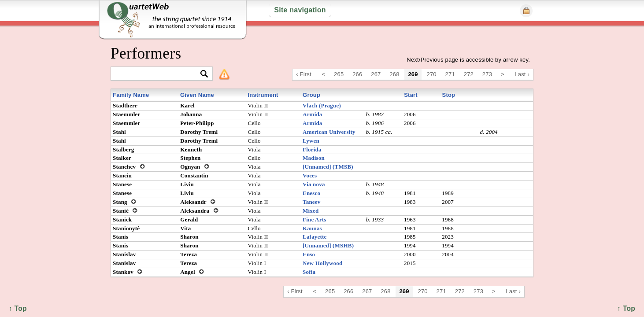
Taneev (311, 202)
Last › (522, 74)
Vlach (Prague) (322, 105)
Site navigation (300, 10)
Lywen (311, 141)
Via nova (314, 184)
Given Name (197, 95)
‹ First (304, 74)
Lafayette (315, 237)
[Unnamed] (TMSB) (328, 167)
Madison (314, 158)
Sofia (309, 272)
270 (432, 74)
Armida (313, 114)
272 (469, 74)
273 (487, 74)
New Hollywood (322, 263)
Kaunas (312, 228)
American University (329, 132)
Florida (312, 149)
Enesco (311, 193)
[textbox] (158, 74)
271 (450, 74)
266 (357, 74)
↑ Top (626, 308)
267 (376, 74)
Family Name (131, 95)
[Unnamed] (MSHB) (328, 245)
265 (339, 74)
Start (411, 95)
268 (394, 74)
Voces (310, 175)
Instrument (263, 95)
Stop (449, 95)
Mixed (311, 211)
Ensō (309, 254)
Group (311, 95)
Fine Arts (314, 219)
